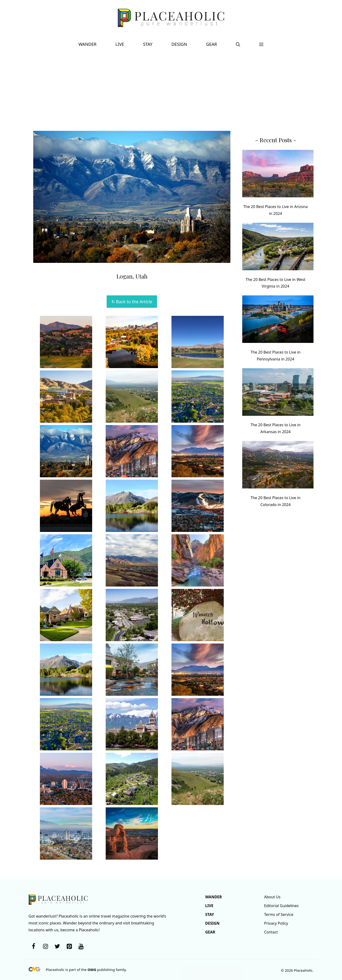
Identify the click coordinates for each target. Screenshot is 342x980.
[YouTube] (81, 947)
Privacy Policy (276, 923)
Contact (271, 932)
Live (120, 44)
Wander (88, 44)
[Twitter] (57, 947)
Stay (148, 44)
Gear (212, 44)
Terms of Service (279, 914)
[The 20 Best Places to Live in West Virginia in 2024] (278, 248)
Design (179, 44)
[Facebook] (33, 947)
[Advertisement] (171, 88)
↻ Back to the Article (132, 302)
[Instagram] (45, 947)
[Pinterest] (69, 947)
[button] (238, 44)
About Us (272, 897)
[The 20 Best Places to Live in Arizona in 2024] (278, 175)
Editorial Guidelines (281, 906)
